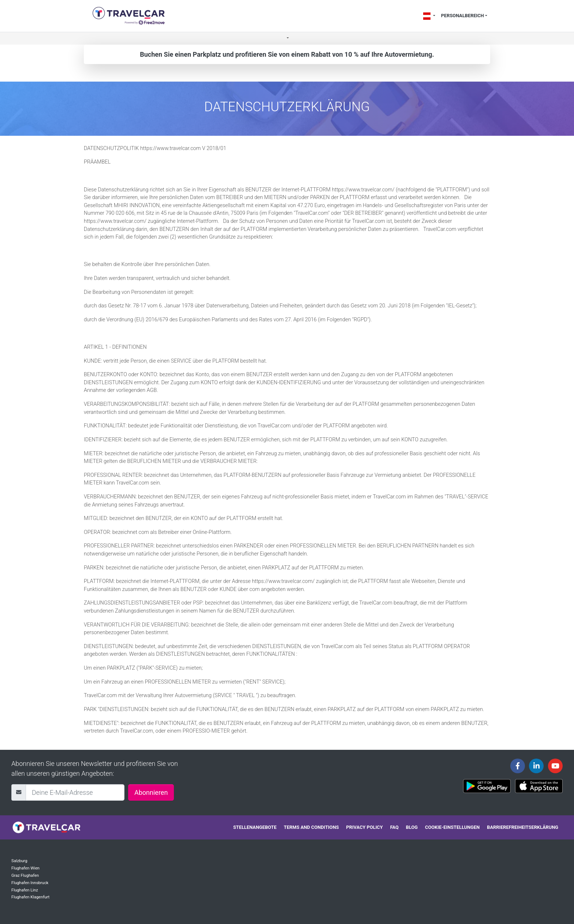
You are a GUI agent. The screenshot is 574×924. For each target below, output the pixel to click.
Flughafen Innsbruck (30, 883)
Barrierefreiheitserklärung (523, 827)
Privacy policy (365, 827)
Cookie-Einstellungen (452, 827)
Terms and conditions (311, 827)
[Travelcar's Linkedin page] (536, 766)
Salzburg (19, 861)
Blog (412, 827)
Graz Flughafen (25, 876)
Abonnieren (151, 792)
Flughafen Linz (25, 890)
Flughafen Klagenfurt (30, 897)
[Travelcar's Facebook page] (518, 766)
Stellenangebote (255, 827)
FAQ (394, 827)
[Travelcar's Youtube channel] (555, 766)
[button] (287, 39)
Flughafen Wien (25, 868)
